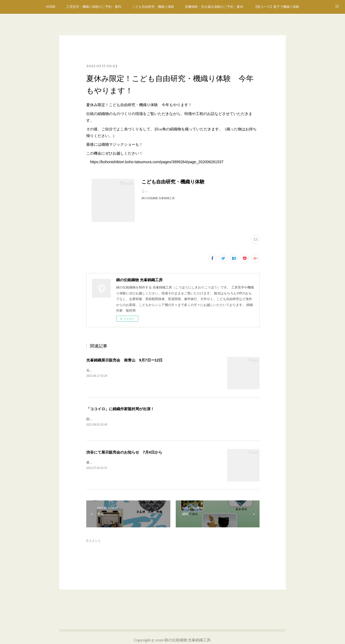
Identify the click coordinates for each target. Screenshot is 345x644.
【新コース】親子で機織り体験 (277, 7)
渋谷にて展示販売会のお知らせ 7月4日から (124, 453)
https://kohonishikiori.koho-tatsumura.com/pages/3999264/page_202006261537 (157, 162)
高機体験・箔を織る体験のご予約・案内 (214, 7)
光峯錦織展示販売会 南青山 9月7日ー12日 (124, 360)
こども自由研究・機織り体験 (153, 7)
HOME (51, 7)
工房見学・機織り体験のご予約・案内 (94, 7)
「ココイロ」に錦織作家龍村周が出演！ (120, 409)
